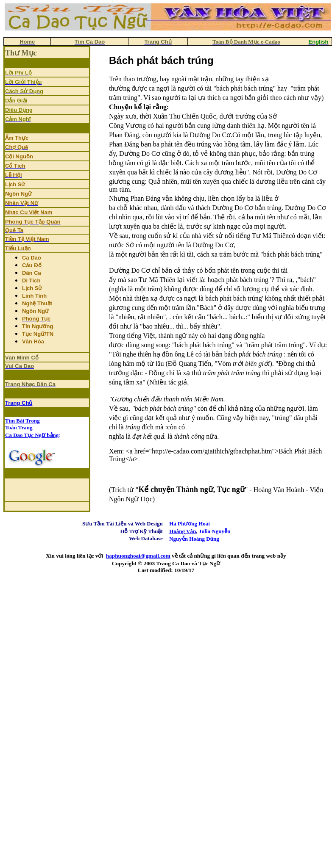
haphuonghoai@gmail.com (138, 556)
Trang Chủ (19, 403)
